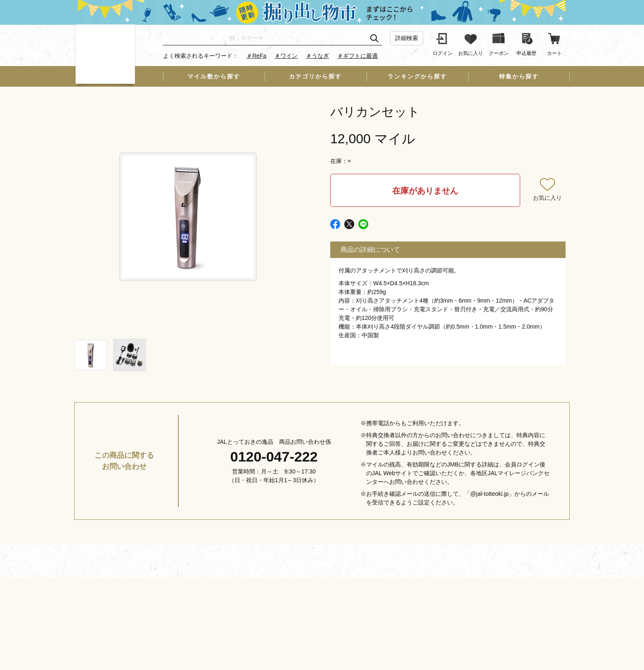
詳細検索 (407, 38)
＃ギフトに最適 (358, 56)
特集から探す (519, 76)
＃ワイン (286, 56)
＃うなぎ (317, 56)
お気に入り (547, 198)
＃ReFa (256, 56)
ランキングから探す (417, 76)
